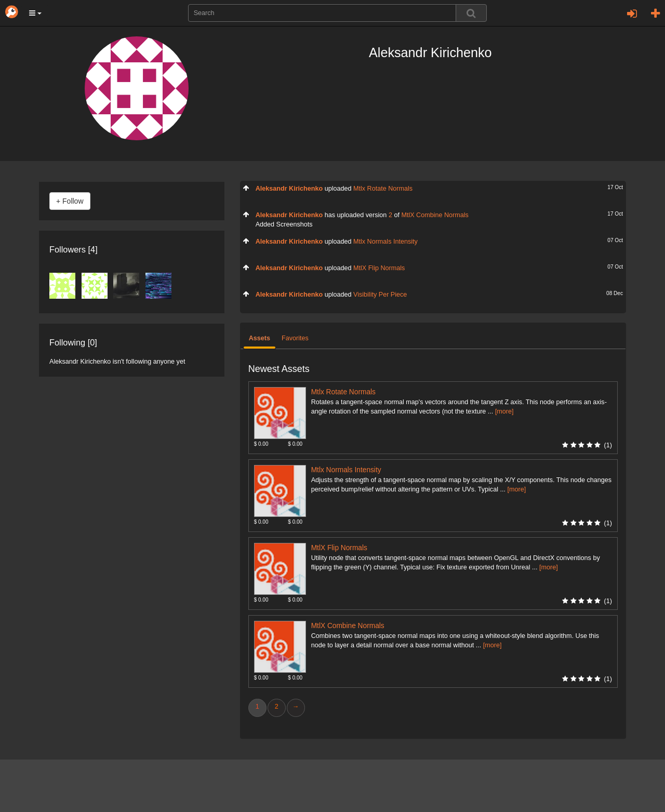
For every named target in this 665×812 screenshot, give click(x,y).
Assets (260, 338)
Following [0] (73, 342)
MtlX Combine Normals (435, 215)
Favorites (295, 338)
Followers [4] (74, 249)
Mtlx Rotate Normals (383, 189)
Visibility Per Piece (380, 295)
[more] (504, 411)
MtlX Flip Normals (379, 268)
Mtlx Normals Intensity (385, 242)
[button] (35, 13)
